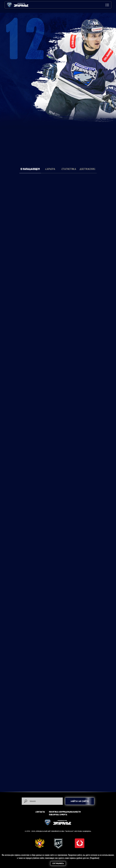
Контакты (40, 812)
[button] (107, 5)
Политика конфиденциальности (65, 812)
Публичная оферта (58, 815)
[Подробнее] (94, 858)
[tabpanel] (58, 239)
